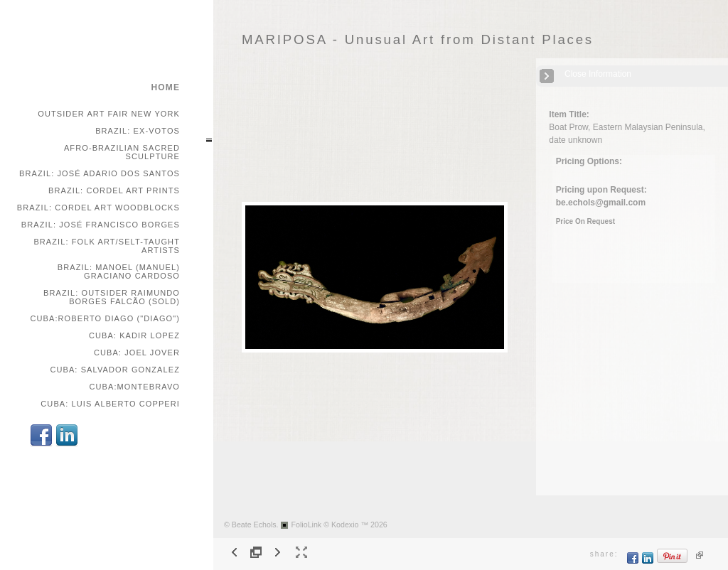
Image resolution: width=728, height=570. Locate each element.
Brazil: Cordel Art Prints (114, 190)
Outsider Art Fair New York (109, 114)
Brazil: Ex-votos (138, 131)
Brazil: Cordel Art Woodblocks (98, 208)
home (166, 87)
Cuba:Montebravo (134, 387)
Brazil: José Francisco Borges (101, 225)
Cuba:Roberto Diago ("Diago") (105, 318)
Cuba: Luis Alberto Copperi (110, 404)
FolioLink (307, 525)
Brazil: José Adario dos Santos (100, 173)
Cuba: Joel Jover (137, 353)
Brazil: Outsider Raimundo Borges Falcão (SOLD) (112, 297)
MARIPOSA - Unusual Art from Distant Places (418, 39)
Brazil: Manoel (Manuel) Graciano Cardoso (119, 271)
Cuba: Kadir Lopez (134, 335)
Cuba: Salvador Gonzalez (115, 370)
